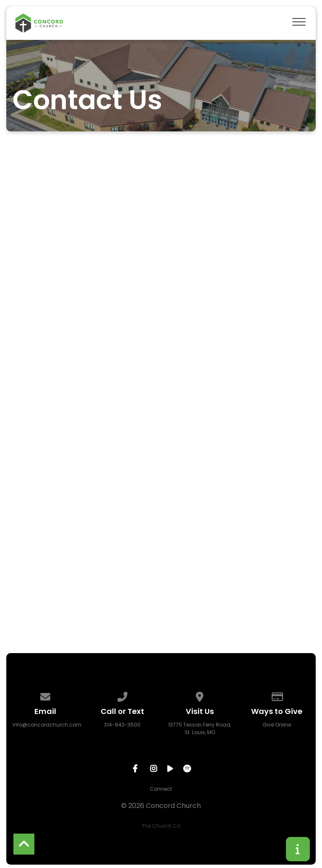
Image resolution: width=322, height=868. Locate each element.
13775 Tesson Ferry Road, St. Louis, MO (200, 728)
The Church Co (161, 826)
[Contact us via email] (45, 695)
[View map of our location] (200, 695)
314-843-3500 (122, 725)
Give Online (277, 725)
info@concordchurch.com (47, 725)
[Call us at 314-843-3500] (122, 695)
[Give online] (277, 695)
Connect (161, 789)
